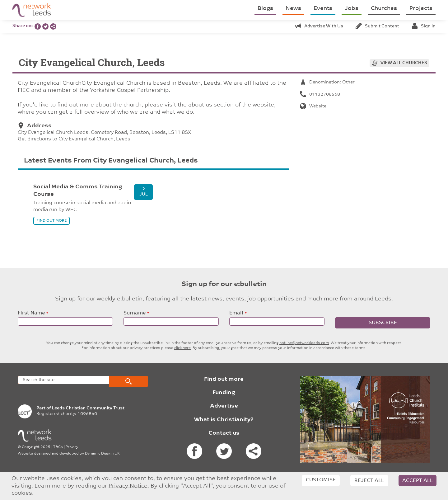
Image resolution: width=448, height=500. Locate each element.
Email (236, 313)
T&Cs (58, 447)
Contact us (224, 433)
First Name (31, 313)
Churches (384, 9)
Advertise (224, 406)
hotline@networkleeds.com (304, 343)
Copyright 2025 (36, 447)
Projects (421, 9)
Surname (135, 313)
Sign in (424, 26)
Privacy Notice (128, 486)
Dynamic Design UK (102, 454)
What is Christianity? (224, 420)
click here (182, 348)
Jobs (352, 9)
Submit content (377, 26)
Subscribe (383, 323)
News (293, 9)
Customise (321, 480)
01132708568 (320, 94)
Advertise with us (319, 26)
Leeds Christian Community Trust (88, 408)
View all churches (404, 63)
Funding (224, 393)
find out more (51, 221)
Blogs (265, 9)
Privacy (72, 447)
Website (313, 106)
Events (323, 9)
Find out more (224, 379)
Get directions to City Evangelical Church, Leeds (74, 139)
